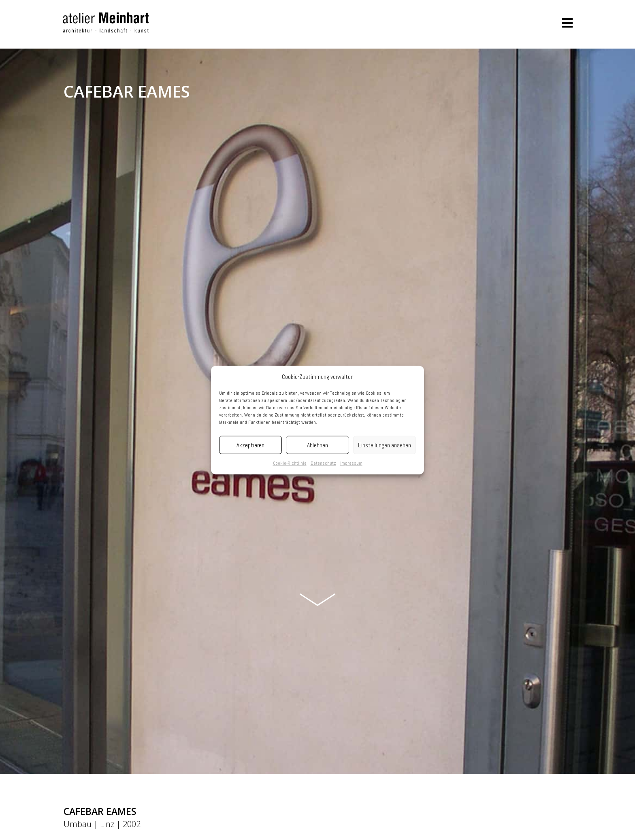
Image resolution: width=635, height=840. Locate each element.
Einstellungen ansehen (385, 445)
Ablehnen (317, 445)
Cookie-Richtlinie (290, 463)
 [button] (567, 23)
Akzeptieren (250, 445)
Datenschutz (323, 463)
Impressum (351, 463)
